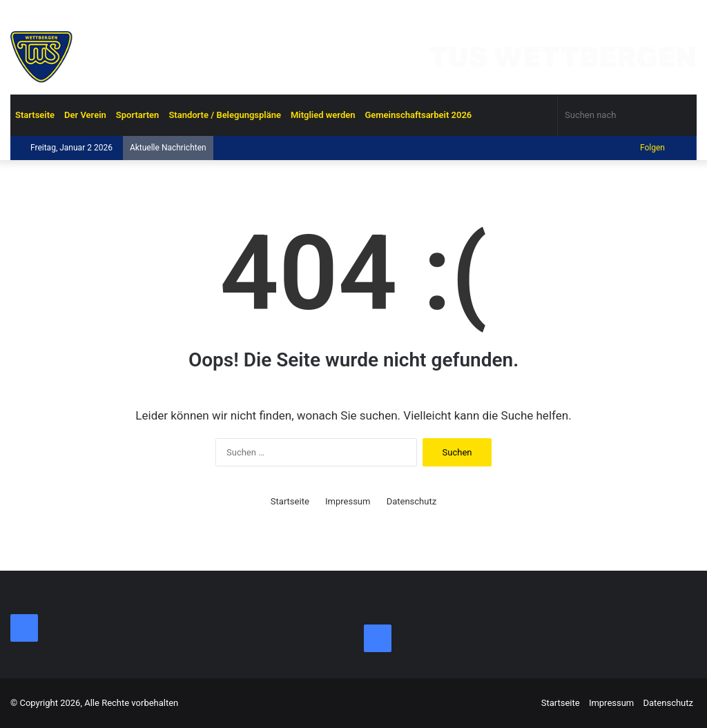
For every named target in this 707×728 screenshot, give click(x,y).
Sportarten (138, 115)
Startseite (35, 115)
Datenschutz (411, 501)
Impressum (348, 501)
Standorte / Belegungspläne (225, 115)
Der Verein (85, 115)
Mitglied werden (323, 115)
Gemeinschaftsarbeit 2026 (418, 115)
